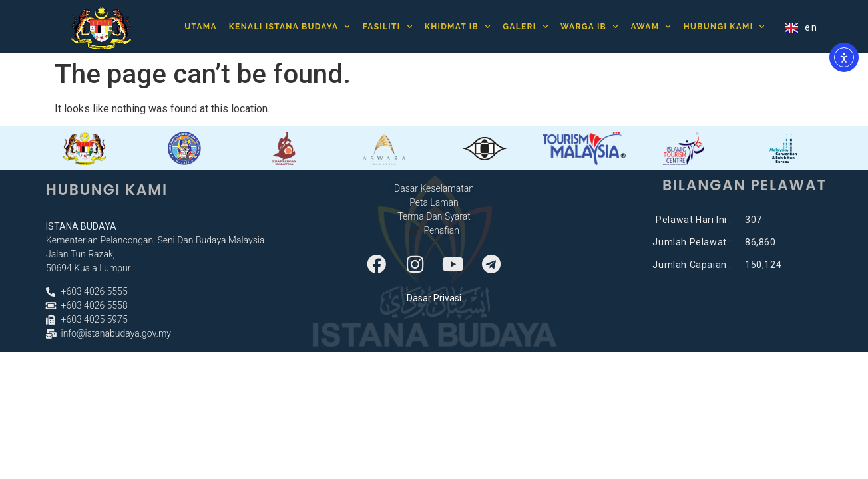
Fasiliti (388, 23)
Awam (651, 23)
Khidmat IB (458, 23)
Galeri (526, 23)
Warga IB (590, 23)
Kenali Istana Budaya (290, 23)
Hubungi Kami (725, 23)
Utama (201, 23)
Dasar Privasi (434, 298)
